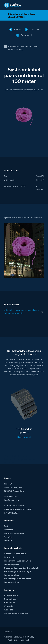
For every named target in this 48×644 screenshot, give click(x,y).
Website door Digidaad (18, 640)
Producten (13, 47)
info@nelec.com (11, 500)
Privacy (31, 637)
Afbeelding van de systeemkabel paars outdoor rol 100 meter (22, 312)
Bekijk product (24, 437)
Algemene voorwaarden (15, 637)
